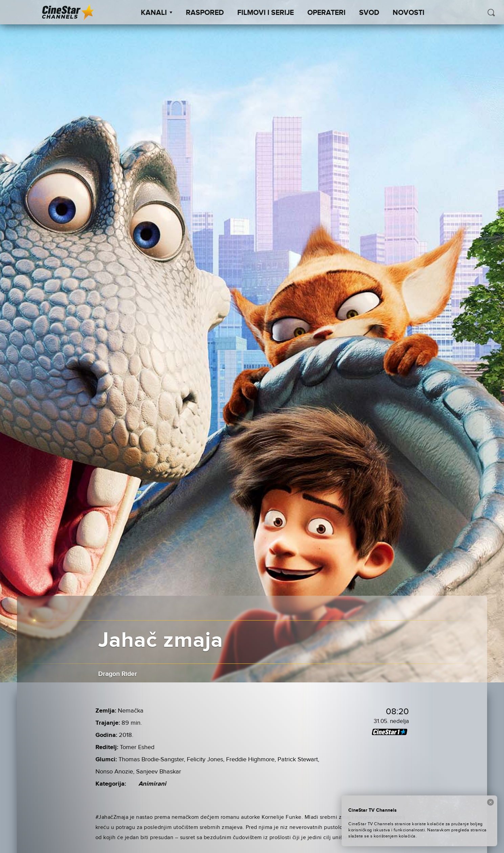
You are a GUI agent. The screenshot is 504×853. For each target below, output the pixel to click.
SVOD (369, 13)
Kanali (157, 13)
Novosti (409, 13)
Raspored (205, 13)
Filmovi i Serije (266, 13)
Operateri (326, 13)
